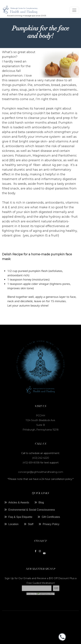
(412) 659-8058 (31, 463)
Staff (31, 524)
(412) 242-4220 (41, 458)
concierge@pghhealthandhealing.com (41, 472)
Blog (41, 502)
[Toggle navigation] (74, 10)
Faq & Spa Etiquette (20, 517)
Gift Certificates (51, 517)
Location (13, 524)
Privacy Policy (51, 524)
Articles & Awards (19, 502)
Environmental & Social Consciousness (32, 510)
